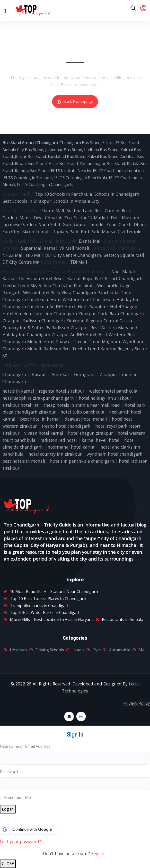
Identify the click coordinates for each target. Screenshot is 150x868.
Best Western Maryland (114, 328)
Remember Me (18, 797)
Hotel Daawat (57, 342)
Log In (8, 809)
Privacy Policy (137, 703)
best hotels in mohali (24, 461)
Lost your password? (21, 841)
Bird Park (90, 231)
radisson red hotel (59, 440)
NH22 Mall (13, 255)
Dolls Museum (125, 218)
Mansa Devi (31, 218)
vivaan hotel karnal (44, 433)
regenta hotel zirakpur (62, 391)
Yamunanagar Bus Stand (102, 164)
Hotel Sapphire (93, 306)
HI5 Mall (34, 255)
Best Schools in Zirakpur (27, 201)
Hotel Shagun (124, 306)
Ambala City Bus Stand (23, 150)
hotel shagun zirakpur (90, 433)
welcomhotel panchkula (113, 391)
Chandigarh (14, 374)
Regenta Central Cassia (109, 321)
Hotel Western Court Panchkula (82, 299)
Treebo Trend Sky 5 (22, 286)
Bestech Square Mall (124, 255)
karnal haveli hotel (101, 440)
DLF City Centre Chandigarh (73, 255)
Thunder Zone (102, 224)
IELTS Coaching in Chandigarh (44, 185)
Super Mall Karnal (39, 248)
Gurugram (84, 374)
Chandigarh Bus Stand (80, 143)
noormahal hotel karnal (72, 447)
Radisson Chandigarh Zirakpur (53, 321)
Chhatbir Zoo (58, 218)
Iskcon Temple (36, 231)
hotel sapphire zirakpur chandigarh (38, 398)
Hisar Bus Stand (63, 164)
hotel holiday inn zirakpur (105, 398)
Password (9, 772)
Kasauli (39, 374)
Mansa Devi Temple (122, 231)
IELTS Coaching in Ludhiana (118, 171)
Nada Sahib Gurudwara (62, 224)
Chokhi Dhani (132, 224)
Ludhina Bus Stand (101, 150)
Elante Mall (53, 211)
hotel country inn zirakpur (55, 454)
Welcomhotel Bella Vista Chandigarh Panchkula (71, 293)
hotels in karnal (18, 391)
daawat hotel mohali (86, 419)
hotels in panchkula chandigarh (82, 461)
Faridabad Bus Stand (67, 157)
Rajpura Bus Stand (32, 171)
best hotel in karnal (40, 419)
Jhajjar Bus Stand (30, 157)
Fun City (11, 231)
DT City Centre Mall (22, 262)
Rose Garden (107, 211)
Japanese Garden (19, 224)
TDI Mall (79, 262)
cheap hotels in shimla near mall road (82, 405)
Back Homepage (75, 102)
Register (99, 853)
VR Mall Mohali (74, 248)
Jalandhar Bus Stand (64, 150)
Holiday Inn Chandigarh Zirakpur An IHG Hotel (49, 334)
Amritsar (60, 374)
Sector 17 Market (91, 218)
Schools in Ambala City (76, 201)
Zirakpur (108, 374)
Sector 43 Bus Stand (121, 143)
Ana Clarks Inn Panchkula (69, 286)
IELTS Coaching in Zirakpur (27, 178)
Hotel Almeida (17, 314)
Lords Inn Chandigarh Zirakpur (65, 314)
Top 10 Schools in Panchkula (64, 194)
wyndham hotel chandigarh (115, 454)
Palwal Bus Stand (103, 157)
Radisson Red (57, 349)
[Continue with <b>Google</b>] (29, 830)
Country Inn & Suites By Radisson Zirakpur (45, 328)
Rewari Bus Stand (31, 164)
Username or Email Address (25, 746)
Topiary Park (66, 231)
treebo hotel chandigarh (66, 426)
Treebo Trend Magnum (97, 342)
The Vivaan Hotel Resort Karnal (49, 278)
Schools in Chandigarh (117, 194)
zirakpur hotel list (21, 405)
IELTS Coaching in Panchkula (81, 178)
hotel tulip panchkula (82, 412)
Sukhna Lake (79, 211)
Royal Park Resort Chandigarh (113, 278)
